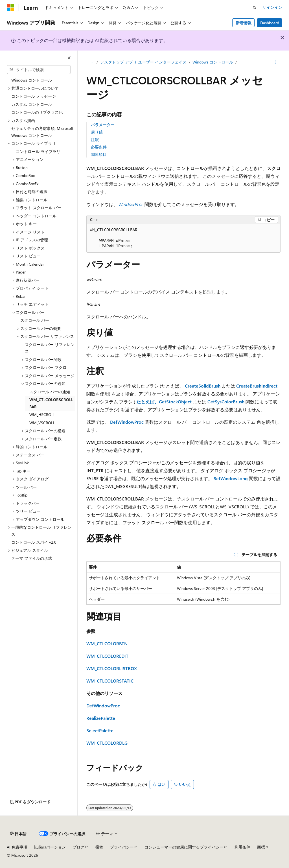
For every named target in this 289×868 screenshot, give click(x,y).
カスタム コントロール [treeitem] (32, 104)
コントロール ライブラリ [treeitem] (38, 151)
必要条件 (99, 147)
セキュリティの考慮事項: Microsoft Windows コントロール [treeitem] (42, 132)
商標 (261, 847)
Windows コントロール (213, 62)
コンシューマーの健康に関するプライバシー (184, 847)
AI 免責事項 (17, 847)
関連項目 (99, 154)
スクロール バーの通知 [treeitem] (50, 392)
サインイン (272, 7)
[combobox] (39, 70)
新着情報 (244, 23)
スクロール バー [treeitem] (35, 320)
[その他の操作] (275, 62)
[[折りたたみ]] (69, 58)
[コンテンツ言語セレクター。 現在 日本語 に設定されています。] (18, 834)
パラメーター (103, 125)
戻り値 (97, 132)
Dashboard (270, 23)
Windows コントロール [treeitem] (32, 80)
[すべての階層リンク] (91, 62)
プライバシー (122, 847)
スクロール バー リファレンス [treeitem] (50, 348)
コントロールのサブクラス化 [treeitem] (37, 112)
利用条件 (242, 847)
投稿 (99, 847)
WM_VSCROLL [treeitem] (42, 423)
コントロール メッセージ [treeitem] (34, 96)
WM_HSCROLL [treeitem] (42, 415)
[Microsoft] (10, 8)
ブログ (78, 847)
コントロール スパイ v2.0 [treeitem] (34, 542)
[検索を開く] (255, 8)
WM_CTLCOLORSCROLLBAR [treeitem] (51, 403)
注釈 (95, 140)
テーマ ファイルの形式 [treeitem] (32, 558)
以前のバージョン (50, 847)
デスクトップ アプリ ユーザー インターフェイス (143, 62)
